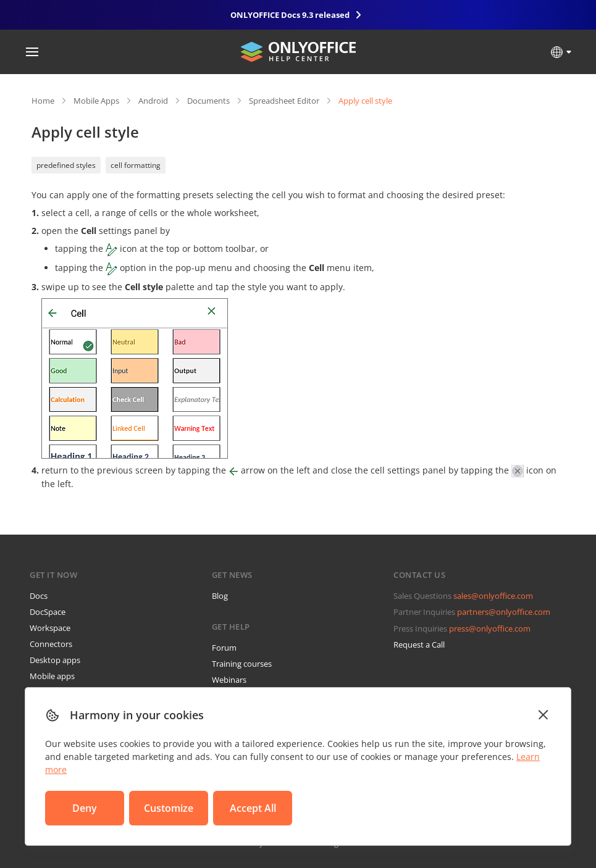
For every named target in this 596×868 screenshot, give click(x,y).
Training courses (242, 664)
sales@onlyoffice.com (493, 596)
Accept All (253, 808)
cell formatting (136, 165)
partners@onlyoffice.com (504, 612)
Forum (224, 648)
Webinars (229, 680)
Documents (208, 101)
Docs (39, 596)
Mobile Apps (96, 101)
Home (43, 101)
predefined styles (66, 165)
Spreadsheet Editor (284, 101)
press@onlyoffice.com (490, 628)
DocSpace (48, 612)
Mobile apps (52, 676)
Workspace (50, 628)
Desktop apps (55, 660)
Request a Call (419, 645)
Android (153, 101)
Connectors (51, 644)
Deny (85, 808)
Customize (169, 808)
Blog (220, 596)
